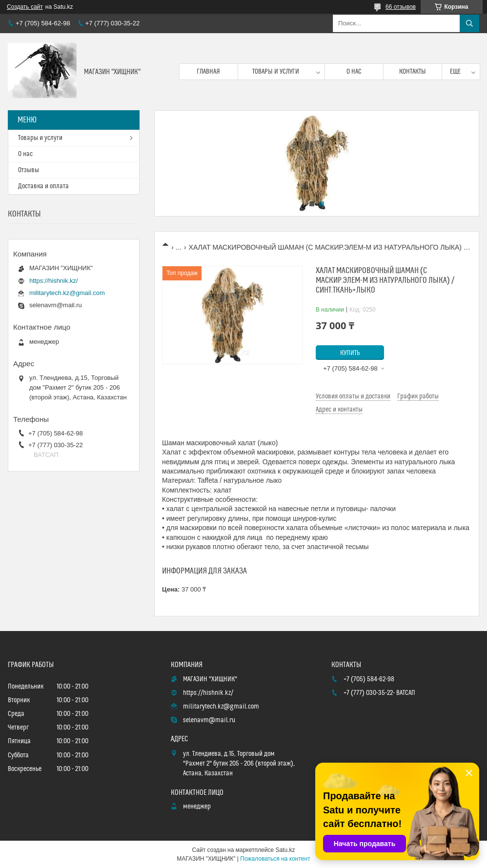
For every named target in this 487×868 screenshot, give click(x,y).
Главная (208, 72)
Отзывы (29, 170)
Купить (350, 353)
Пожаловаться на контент (275, 859)
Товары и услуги (276, 72)
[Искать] (469, 23)
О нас (354, 72)
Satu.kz (285, 850)
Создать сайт (25, 7)
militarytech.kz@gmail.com (67, 293)
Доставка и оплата (43, 186)
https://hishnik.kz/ (54, 281)
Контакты (413, 72)
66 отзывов (401, 7)
